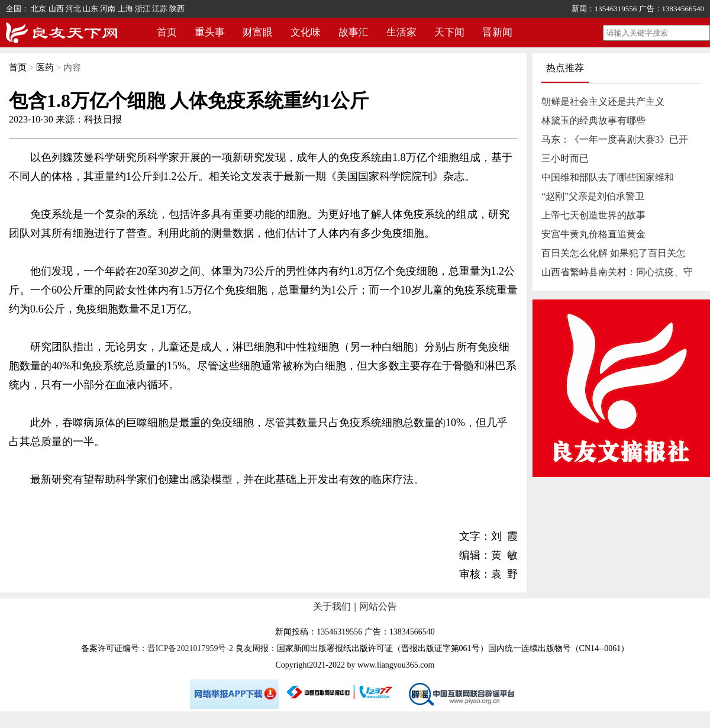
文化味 (306, 32)
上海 (125, 9)
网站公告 (378, 606)
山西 (56, 9)
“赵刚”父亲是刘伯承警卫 (593, 196)
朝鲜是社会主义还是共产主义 (603, 102)
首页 (167, 32)
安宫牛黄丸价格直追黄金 (593, 234)
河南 (108, 9)
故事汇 (354, 32)
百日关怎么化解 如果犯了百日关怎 (614, 253)
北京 (38, 9)
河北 (73, 9)
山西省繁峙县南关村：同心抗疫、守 (617, 272)
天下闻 (449, 32)
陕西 (177, 9)
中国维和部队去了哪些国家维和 (608, 177)
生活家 (401, 32)
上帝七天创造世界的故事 (593, 215)
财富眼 (258, 32)
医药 (45, 67)
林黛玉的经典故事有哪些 (593, 120)
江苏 (160, 9)
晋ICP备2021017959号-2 (190, 648)
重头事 (210, 32)
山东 (91, 9)
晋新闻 (497, 32)
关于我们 (332, 606)
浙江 (143, 9)
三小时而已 (565, 158)
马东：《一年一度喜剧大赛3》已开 (615, 139)
